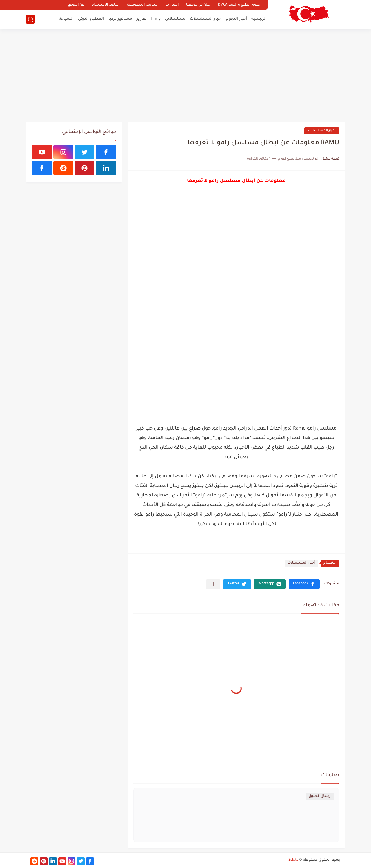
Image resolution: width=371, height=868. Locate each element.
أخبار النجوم (237, 19)
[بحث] (30, 19)
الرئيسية (259, 19)
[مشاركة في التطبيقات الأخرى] (213, 584)
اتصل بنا (172, 5)
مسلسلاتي (175, 19)
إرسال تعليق (320, 796)
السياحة (66, 19)
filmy (156, 19)
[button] (304, 584)
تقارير (142, 19)
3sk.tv (293, 860)
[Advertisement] (185, 75)
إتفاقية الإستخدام (106, 5)
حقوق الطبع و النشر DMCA (239, 5)
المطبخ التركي (91, 19)
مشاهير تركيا (120, 19)
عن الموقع (76, 5)
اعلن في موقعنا (198, 5)
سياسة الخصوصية (142, 5)
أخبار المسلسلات (206, 19)
